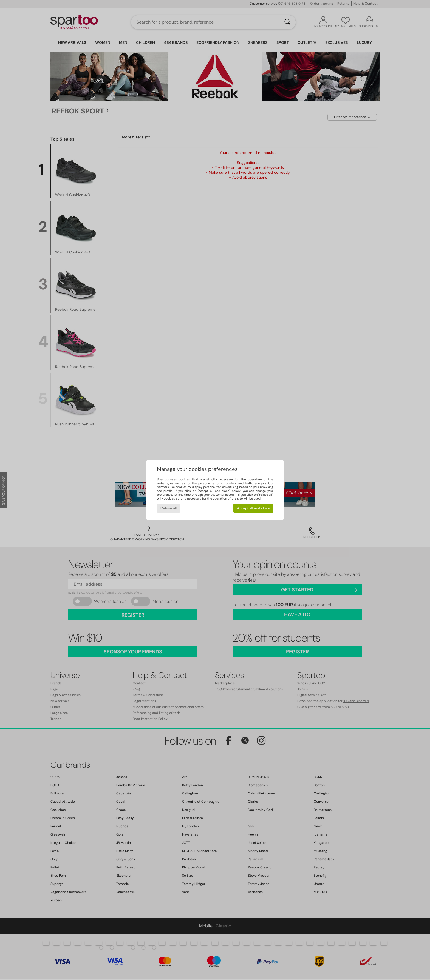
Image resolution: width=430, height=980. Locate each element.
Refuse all (169, 508)
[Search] (287, 22)
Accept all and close (254, 508)
